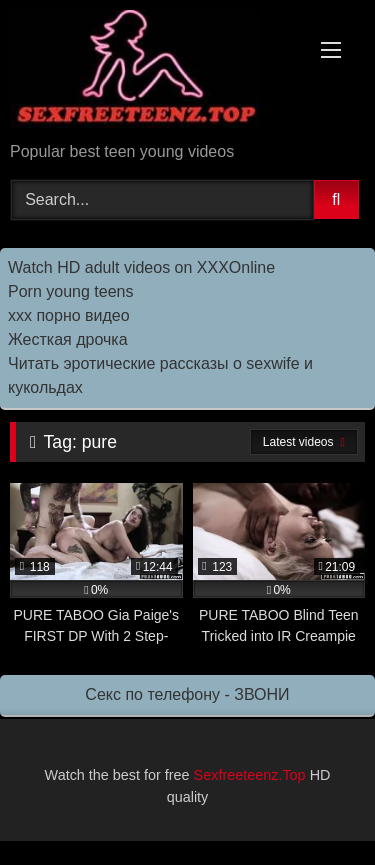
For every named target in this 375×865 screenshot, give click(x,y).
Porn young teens (70, 291)
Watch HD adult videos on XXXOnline (141, 267)
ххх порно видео (69, 315)
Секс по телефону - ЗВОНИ (187, 694)
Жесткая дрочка (68, 339)
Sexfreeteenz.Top (250, 775)
